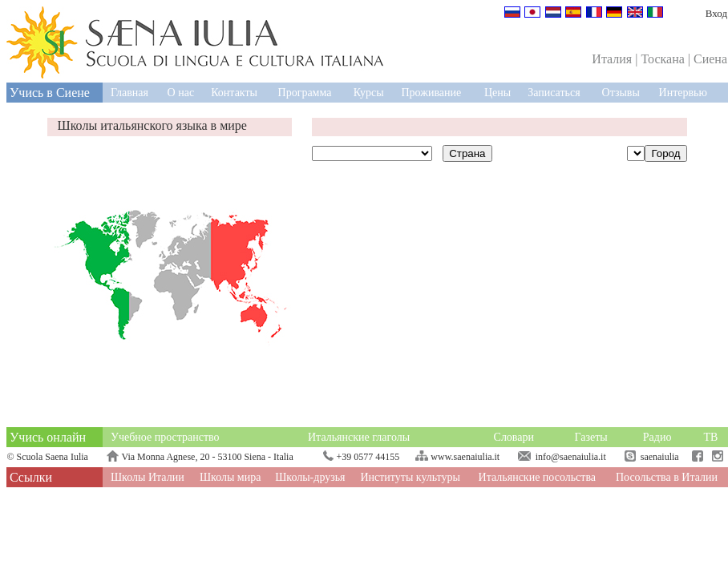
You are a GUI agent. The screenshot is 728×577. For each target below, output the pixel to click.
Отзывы (621, 93)
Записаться (554, 93)
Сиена (710, 59)
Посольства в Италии (667, 477)
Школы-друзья (310, 477)
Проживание (431, 93)
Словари (514, 437)
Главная (129, 93)
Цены (497, 93)
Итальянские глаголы (359, 437)
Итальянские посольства (537, 477)
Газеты (591, 437)
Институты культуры (410, 477)
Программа (305, 93)
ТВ (710, 437)
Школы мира (231, 477)
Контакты (234, 93)
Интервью (683, 93)
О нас (181, 93)
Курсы (369, 93)
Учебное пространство (165, 437)
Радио (657, 437)
